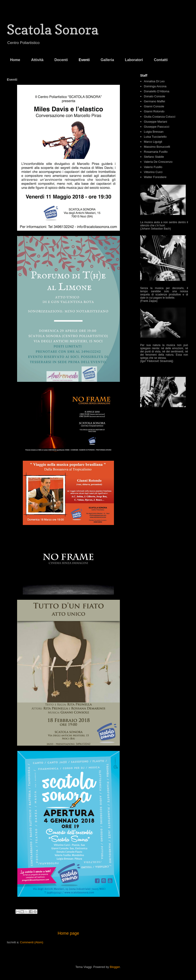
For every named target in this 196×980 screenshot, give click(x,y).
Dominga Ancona (155, 86)
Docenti (61, 60)
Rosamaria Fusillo (156, 152)
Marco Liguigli (153, 142)
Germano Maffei (154, 101)
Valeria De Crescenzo (158, 162)
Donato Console (154, 96)
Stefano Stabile (154, 157)
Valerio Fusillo (153, 167)
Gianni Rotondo (154, 111)
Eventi (84, 60)
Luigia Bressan (154, 132)
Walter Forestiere (155, 177)
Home (15, 60)
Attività (37, 60)
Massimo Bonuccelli (157, 147)
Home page (68, 933)
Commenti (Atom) (32, 942)
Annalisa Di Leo (154, 81)
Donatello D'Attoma (157, 91)
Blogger (115, 967)
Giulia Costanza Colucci (160, 117)
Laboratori (134, 60)
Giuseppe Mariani (155, 122)
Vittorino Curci (153, 172)
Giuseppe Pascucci (156, 127)
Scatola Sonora (53, 29)
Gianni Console (154, 106)
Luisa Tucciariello (155, 137)
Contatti (161, 60)
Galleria (107, 60)
